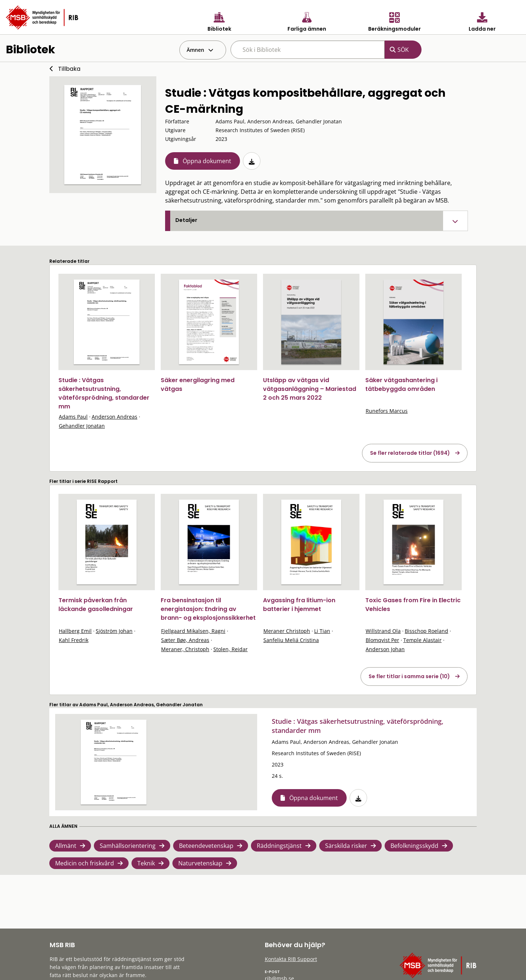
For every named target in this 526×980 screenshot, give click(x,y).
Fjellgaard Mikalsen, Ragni (193, 631)
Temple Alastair (422, 640)
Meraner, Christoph (185, 649)
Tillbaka (69, 69)
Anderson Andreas (115, 417)
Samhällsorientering (128, 846)
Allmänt (66, 846)
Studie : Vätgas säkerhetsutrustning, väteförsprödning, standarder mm (104, 393)
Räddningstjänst (279, 846)
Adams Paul (73, 417)
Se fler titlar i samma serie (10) (409, 676)
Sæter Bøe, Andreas (185, 640)
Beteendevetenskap (206, 846)
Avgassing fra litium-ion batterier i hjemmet (299, 605)
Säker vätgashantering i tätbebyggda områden (401, 385)
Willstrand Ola (383, 631)
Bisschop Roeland (426, 631)
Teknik (146, 863)
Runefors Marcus (387, 411)
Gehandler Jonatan (82, 426)
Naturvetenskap (200, 863)
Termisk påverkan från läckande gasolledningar (96, 605)
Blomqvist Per (382, 640)
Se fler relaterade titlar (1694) (410, 453)
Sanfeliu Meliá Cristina (291, 640)
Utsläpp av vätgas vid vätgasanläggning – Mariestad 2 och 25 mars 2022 (310, 389)
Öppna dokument (207, 161)
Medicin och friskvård (85, 863)
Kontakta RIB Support (291, 959)
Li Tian (322, 631)
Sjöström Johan (114, 631)
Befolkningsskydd (414, 846)
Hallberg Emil (75, 631)
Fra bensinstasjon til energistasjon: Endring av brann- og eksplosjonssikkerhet (208, 609)
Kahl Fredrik (74, 640)
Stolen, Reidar (230, 649)
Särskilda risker (346, 846)
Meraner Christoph (287, 631)
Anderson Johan (385, 649)
